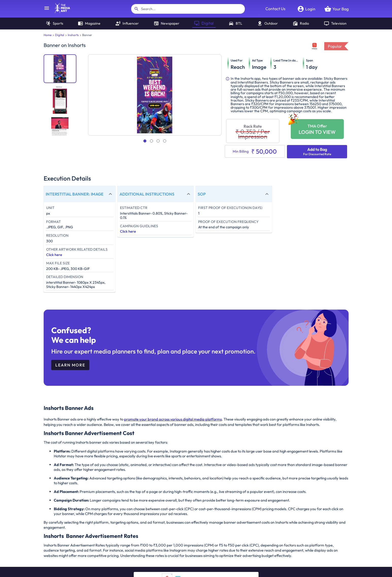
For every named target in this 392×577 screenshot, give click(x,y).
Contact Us (275, 9)
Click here (54, 255)
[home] (60, 12)
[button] (80, 194)
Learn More (70, 365)
